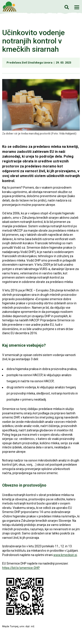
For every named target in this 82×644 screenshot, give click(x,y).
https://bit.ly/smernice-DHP (21, 568)
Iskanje (67, 7)
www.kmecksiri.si (65, 555)
